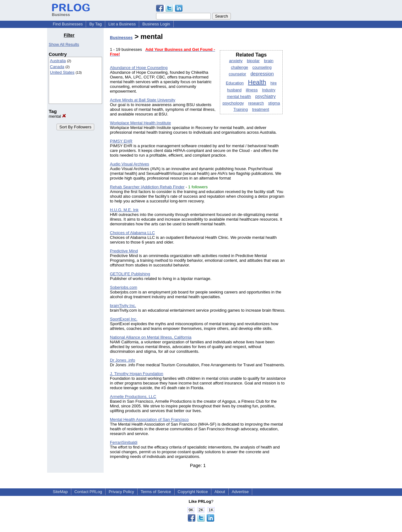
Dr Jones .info (122, 360)
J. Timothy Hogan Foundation (137, 374)
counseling (262, 67)
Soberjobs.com (124, 287)
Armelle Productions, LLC (133, 397)
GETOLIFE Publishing (130, 274)
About (220, 492)
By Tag (95, 24)
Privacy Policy (121, 492)
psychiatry (266, 96)
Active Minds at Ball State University (143, 100)
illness (252, 90)
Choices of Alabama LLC (132, 233)
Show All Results (64, 44)
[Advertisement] (323, 127)
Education (235, 83)
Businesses (121, 38)
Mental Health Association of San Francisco (149, 419)
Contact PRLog (88, 492)
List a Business (122, 24)
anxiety (236, 61)
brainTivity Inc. (123, 306)
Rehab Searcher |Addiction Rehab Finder (147, 187)
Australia (58, 61)
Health (257, 82)
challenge (239, 67)
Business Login (156, 24)
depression (262, 74)
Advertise (240, 492)
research (256, 103)
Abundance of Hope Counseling (139, 68)
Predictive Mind (124, 251)
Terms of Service (156, 492)
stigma (274, 103)
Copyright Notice (193, 492)
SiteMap (60, 492)
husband (234, 90)
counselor (237, 74)
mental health (239, 97)
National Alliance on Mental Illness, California (151, 337)
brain (269, 61)
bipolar (253, 61)
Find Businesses (68, 24)
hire (274, 83)
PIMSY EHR (121, 141)
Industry (269, 90)
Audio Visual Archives (130, 164)
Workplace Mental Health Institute (140, 123)
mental (57, 116)
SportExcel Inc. (124, 319)
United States (62, 72)
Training (241, 109)
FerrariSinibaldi (124, 442)
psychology (233, 103)
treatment (261, 109)
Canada (57, 67)
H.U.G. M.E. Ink (124, 210)
